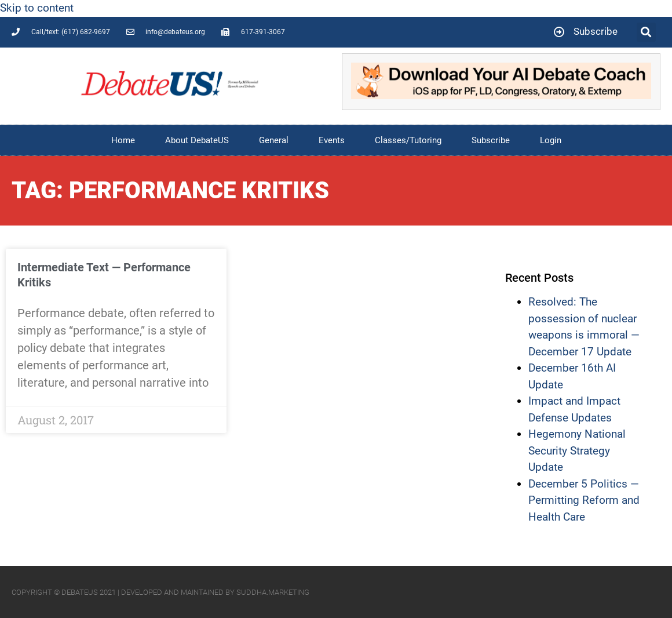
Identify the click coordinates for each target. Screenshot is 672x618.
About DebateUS (197, 140)
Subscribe (491, 140)
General (274, 140)
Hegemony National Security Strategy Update (577, 450)
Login (551, 140)
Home (123, 140)
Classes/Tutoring (408, 140)
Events (332, 140)
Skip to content (37, 8)
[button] (646, 32)
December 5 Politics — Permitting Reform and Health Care (584, 500)
